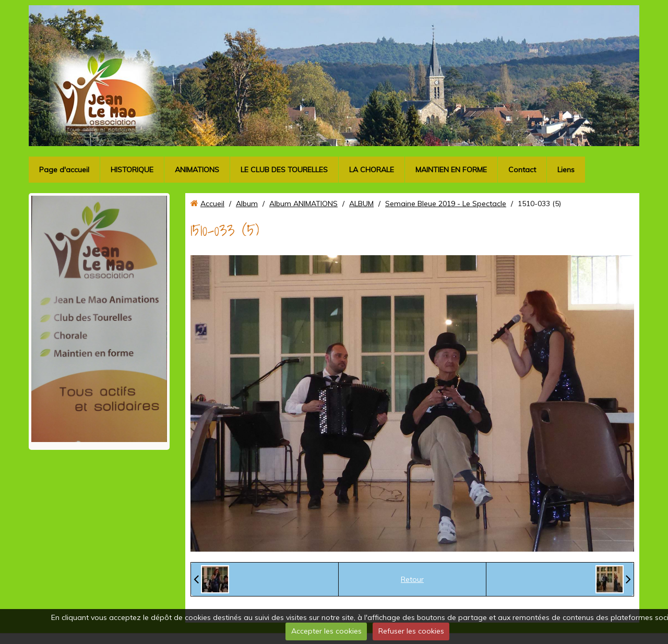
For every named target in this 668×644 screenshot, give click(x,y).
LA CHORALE (372, 170)
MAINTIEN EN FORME (451, 170)
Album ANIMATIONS (303, 204)
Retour (412, 579)
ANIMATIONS (197, 170)
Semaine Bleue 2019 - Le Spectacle (446, 204)
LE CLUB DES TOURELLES (284, 170)
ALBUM (361, 204)
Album (247, 204)
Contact (522, 170)
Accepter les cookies (326, 631)
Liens (566, 170)
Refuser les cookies (411, 631)
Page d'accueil (64, 170)
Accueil (212, 204)
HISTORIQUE (132, 170)
